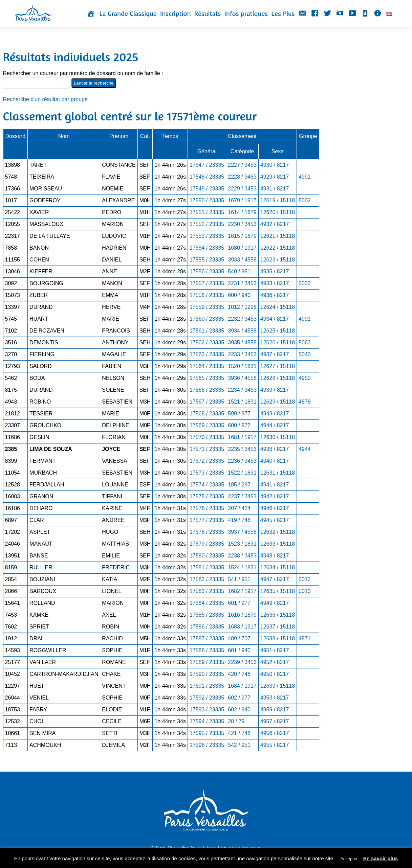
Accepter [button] (349, 859)
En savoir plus (381, 858)
